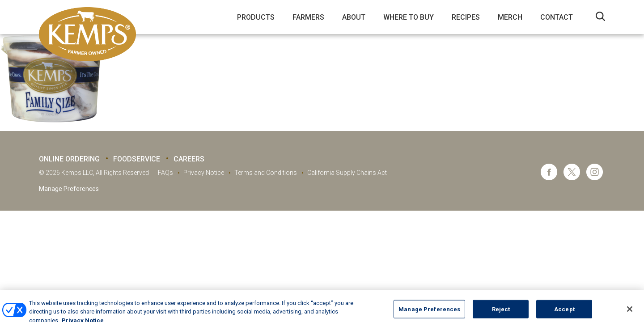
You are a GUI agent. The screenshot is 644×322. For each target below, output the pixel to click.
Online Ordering (69, 159)
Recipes (466, 17)
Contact (557, 17)
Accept (564, 312)
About (354, 17)
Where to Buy (409, 17)
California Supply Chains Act (347, 173)
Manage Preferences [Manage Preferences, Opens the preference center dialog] (429, 312)
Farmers (308, 17)
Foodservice (137, 159)
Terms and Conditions (266, 173)
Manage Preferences (69, 189)
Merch (510, 17)
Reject (501, 312)
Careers (189, 159)
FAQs (165, 173)
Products (256, 17)
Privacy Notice (204, 173)
